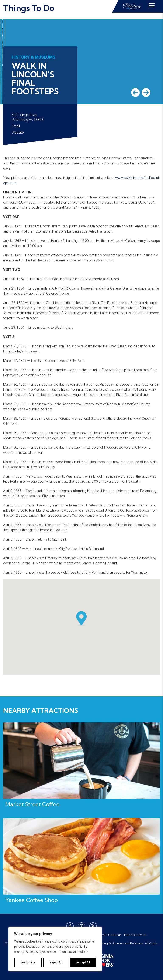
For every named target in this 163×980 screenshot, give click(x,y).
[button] (81, 619)
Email (16, 126)
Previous (135, 93)
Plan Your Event (135, 935)
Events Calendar (109, 935)
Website (18, 132)
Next (146, 93)
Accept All (83, 962)
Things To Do (29, 8)
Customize (28, 962)
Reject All (56, 962)
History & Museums (34, 57)
